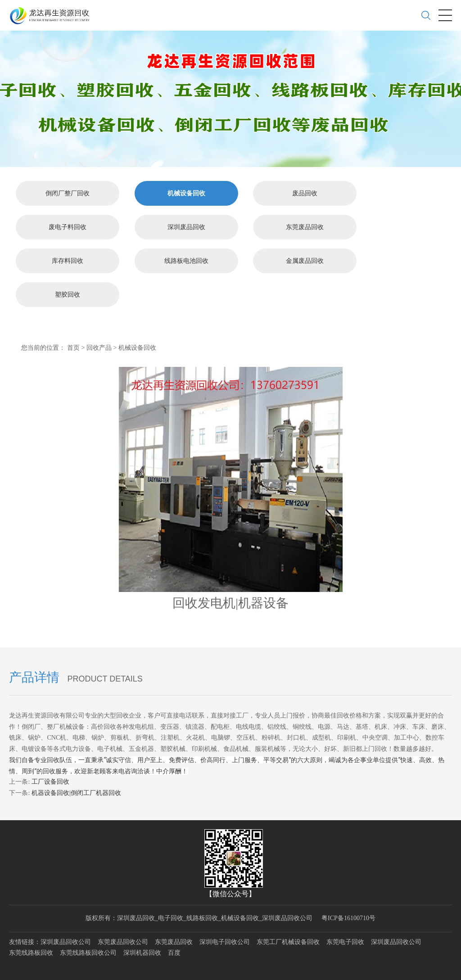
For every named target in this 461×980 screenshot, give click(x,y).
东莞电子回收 (345, 941)
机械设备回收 (186, 192)
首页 (73, 346)
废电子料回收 (68, 226)
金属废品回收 (305, 260)
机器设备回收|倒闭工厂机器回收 (76, 792)
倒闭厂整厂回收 (68, 192)
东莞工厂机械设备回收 (288, 941)
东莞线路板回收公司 (88, 952)
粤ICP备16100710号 (348, 917)
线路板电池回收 (186, 260)
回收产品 (99, 346)
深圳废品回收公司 (66, 941)
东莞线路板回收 (31, 952)
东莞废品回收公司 (123, 941)
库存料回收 (68, 260)
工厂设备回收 (50, 781)
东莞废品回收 (305, 226)
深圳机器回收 (142, 952)
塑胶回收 (68, 293)
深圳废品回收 (186, 226)
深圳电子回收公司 (225, 941)
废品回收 (305, 192)
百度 (174, 952)
